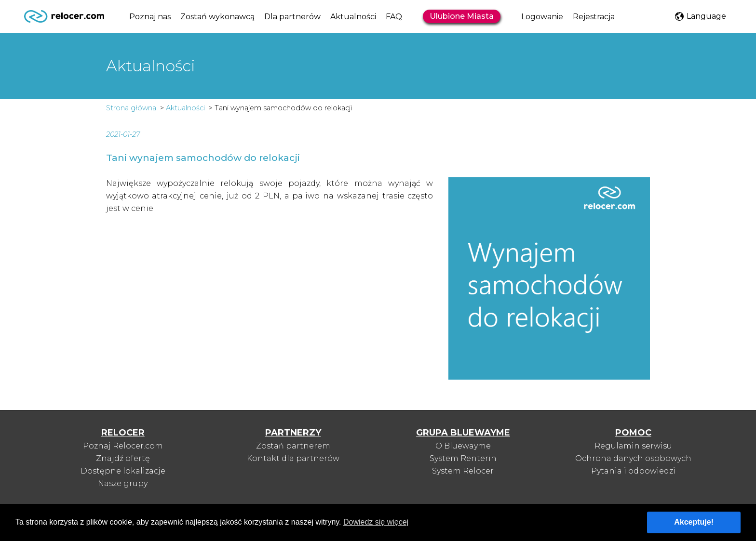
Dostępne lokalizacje (123, 471)
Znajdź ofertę (123, 458)
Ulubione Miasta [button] (462, 16)
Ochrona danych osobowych (633, 458)
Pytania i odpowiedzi (633, 471)
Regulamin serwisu (633, 446)
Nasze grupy (123, 483)
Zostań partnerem (293, 446)
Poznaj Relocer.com (123, 446)
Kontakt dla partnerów (293, 458)
